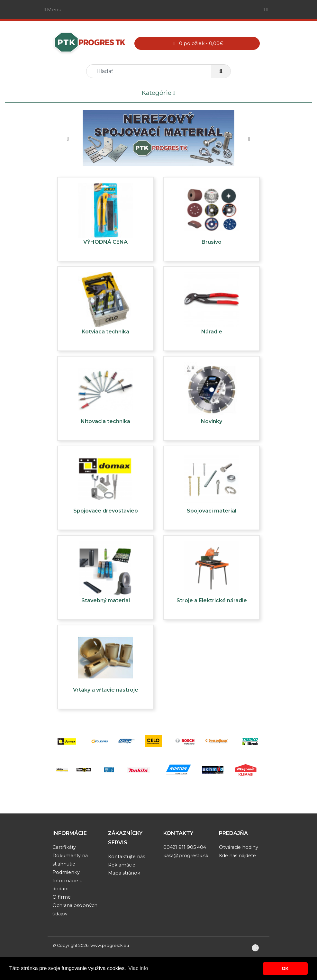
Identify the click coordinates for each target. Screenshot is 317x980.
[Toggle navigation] (265, 10)
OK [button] (285, 968)
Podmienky (66, 872)
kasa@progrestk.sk (186, 856)
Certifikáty (64, 847)
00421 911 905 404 (185, 847)
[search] (151, 71)
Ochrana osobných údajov (75, 910)
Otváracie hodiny (239, 847)
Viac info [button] (138, 968)
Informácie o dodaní (68, 885)
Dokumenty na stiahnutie (70, 860)
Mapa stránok (124, 873)
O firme (62, 897)
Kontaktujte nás (127, 857)
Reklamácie (122, 865)
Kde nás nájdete (237, 856)
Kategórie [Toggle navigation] (158, 93)
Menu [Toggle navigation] (53, 9)
